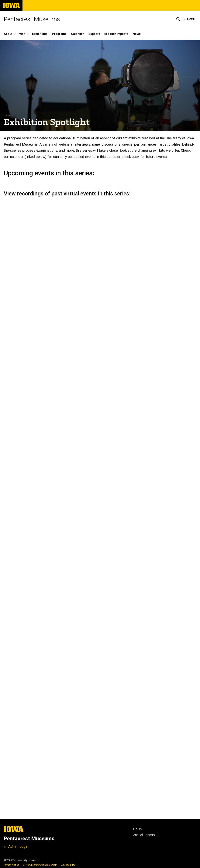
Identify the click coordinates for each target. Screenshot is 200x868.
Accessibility (68, 865)
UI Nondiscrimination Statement (40, 865)
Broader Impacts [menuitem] (116, 34)
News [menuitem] (137, 34)
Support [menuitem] (94, 34)
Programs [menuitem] (59, 34)
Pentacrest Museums (32, 19)
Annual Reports (144, 835)
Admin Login (18, 846)
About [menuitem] (8, 34)
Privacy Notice (11, 865)
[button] (186, 19)
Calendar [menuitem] (78, 34)
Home (7, 115)
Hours (137, 829)
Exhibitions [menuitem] (40, 34)
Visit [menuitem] (22, 34)
